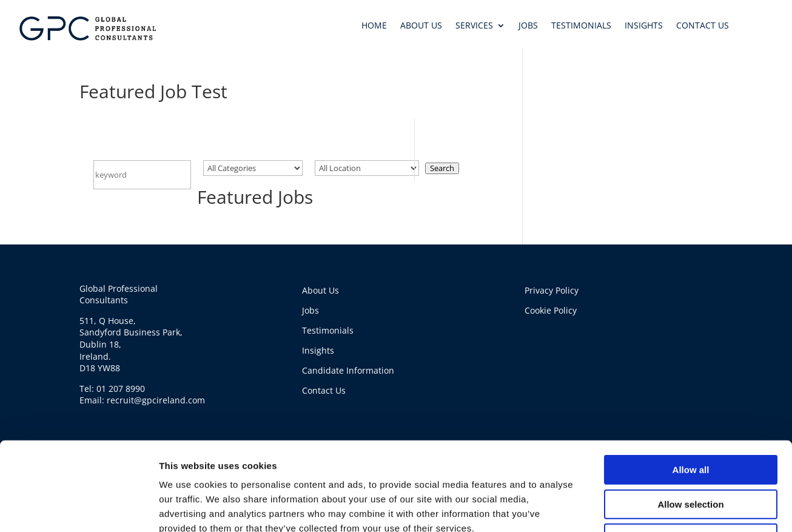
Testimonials (328, 330)
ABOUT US (421, 26)
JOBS (528, 26)
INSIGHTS (644, 26)
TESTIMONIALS (581, 26)
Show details (636, 487)
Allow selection (690, 401)
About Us (320, 290)
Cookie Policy (551, 310)
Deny (691, 435)
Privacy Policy (552, 290)
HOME (374, 26)
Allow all (691, 366)
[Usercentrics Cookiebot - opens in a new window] (79, 488)
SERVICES (474, 26)
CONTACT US (703, 26)
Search (442, 168)
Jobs (310, 310)
